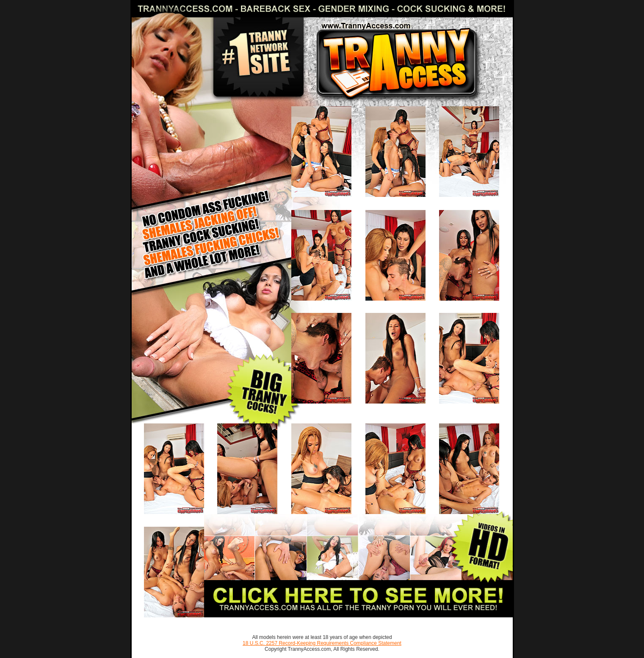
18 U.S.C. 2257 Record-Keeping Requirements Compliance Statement (322, 643)
